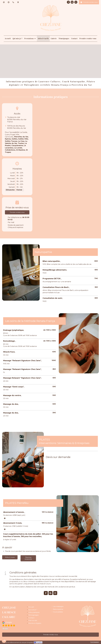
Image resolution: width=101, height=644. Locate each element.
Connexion (95, 642)
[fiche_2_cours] (10, 557)
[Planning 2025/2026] (28, 558)
